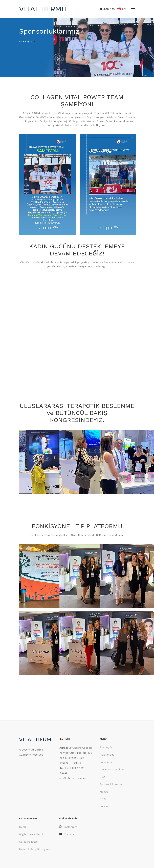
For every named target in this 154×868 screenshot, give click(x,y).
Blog (103, 777)
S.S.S (103, 799)
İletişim (104, 806)
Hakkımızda (107, 755)
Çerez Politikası (29, 842)
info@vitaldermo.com (72, 778)
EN (121, 9)
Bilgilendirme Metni (31, 834)
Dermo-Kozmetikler (112, 770)
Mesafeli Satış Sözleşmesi (35, 849)
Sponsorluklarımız (111, 784)
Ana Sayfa (26, 42)
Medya (104, 792)
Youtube (67, 834)
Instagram (68, 827)
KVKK (23, 827)
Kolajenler (106, 762)
